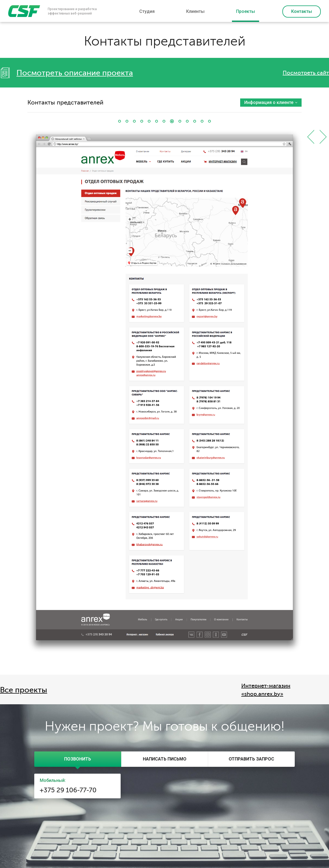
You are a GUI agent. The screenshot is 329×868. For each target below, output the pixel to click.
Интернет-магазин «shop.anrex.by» (266, 690)
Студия (147, 11)
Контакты (302, 11)
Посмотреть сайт (306, 73)
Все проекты (24, 690)
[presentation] (78, 759)
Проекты (246, 11)
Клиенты (195, 11)
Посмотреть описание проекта (75, 73)
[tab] (78, 759)
